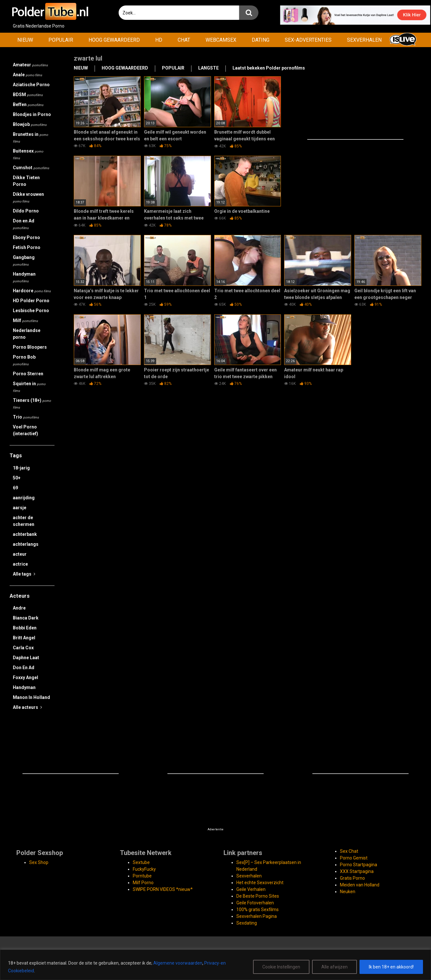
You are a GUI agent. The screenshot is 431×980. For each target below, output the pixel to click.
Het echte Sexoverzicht (260, 883)
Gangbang (24, 261)
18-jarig (21, 468)
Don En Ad (24, 668)
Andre (19, 608)
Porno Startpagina (359, 865)
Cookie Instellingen (281, 967)
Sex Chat (349, 851)
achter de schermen (24, 521)
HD (159, 40)
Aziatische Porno (31, 85)
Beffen (28, 104)
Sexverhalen (249, 876)
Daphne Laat (26, 658)
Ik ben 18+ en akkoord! (391, 967)
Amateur (30, 65)
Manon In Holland (31, 697)
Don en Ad (24, 224)
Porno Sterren (28, 374)
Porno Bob (24, 360)
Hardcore (32, 291)
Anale (27, 75)
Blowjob (30, 124)
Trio (26, 417)
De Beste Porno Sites (258, 896)
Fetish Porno (27, 247)
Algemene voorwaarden (178, 963)
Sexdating (247, 923)
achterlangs (26, 544)
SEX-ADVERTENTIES (308, 40)
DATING (261, 40)
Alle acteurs (27, 707)
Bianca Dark (26, 618)
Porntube (142, 876)
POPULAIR (61, 40)
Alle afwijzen (334, 967)
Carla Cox (23, 648)
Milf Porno (143, 883)
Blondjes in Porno (32, 114)
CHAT (184, 40)
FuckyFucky (144, 869)
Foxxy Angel (25, 677)
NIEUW (25, 40)
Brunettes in (30, 137)
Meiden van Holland (360, 885)
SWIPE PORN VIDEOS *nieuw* (163, 889)
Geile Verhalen (251, 889)
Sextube (141, 862)
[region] (216, 965)
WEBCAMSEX (221, 40)
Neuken (348, 892)
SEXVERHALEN (364, 40)
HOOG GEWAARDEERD (114, 40)
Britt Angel (24, 638)
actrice (20, 564)
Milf (25, 320)
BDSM (28, 95)
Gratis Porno (352, 878)
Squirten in (29, 387)
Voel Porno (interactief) (25, 430)
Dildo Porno (26, 211)
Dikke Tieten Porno (26, 181)
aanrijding (24, 498)
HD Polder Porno (31, 301)
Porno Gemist (354, 858)
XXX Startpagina (357, 871)
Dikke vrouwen (28, 197)
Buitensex (28, 154)
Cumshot (31, 168)
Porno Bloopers (30, 347)
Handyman (24, 277)
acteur (20, 554)
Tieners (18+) (32, 403)
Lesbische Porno (31, 311)
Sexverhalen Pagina (257, 916)
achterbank (25, 534)
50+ (17, 478)
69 (15, 488)
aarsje (20, 508)
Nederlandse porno (27, 334)
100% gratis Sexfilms (258, 909)
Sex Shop (39, 862)
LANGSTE (208, 68)
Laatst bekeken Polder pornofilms (269, 68)
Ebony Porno (26, 237)
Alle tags (24, 574)
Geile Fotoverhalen (255, 903)
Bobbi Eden (25, 628)
